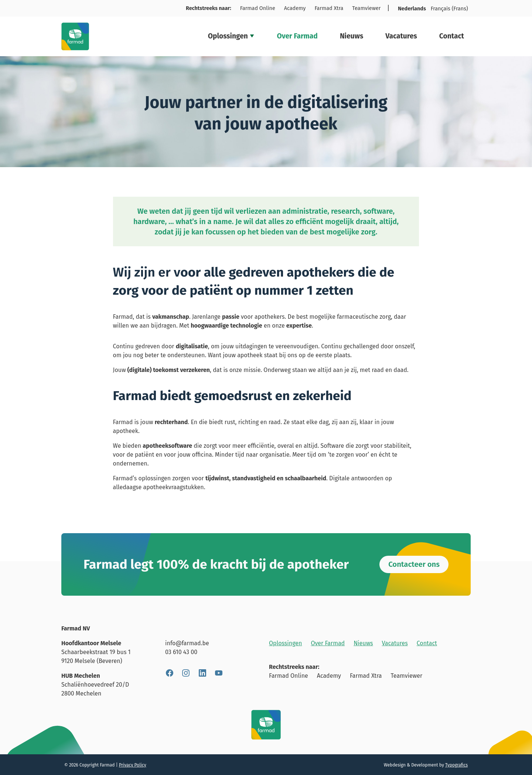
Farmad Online (258, 8)
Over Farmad (297, 36)
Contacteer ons (414, 564)
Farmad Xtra (329, 8)
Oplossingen (231, 36)
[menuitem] (412, 9)
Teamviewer (366, 8)
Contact (452, 36)
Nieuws (352, 36)
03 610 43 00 (181, 652)
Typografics (456, 765)
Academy (295, 8)
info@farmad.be (187, 643)
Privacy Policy (133, 765)
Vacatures (401, 36)
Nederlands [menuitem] (412, 9)
